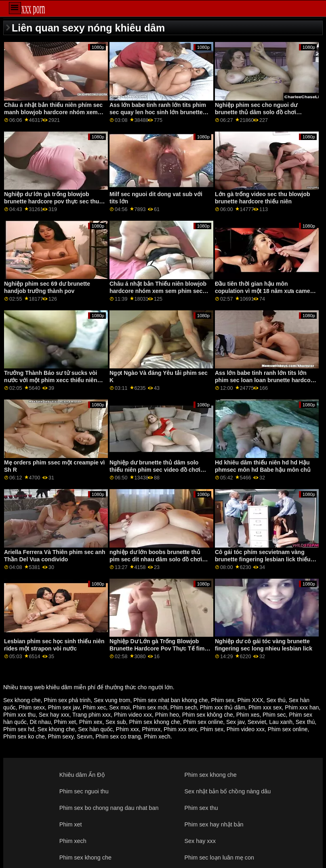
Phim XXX (250, 700)
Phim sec (274, 715)
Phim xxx (127, 729)
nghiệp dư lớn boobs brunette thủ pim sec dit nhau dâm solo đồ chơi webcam (156, 559)
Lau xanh (281, 722)
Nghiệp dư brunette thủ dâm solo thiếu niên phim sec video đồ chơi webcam (155, 470)
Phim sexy (61, 736)
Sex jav (235, 722)
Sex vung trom (112, 700)
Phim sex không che (208, 715)
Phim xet (65, 722)
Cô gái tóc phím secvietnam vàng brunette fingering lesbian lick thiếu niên (263, 559)
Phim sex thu (201, 808)
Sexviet (257, 722)
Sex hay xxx (54, 715)
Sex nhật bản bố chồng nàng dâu (227, 791)
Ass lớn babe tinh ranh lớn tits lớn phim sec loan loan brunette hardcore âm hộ (265, 380)
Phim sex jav (64, 707)
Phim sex (223, 700)
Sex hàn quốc (95, 729)
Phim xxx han (302, 707)
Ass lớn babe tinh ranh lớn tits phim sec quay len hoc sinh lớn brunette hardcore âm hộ (158, 112)
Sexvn (85, 736)
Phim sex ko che (24, 736)
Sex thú (276, 700)
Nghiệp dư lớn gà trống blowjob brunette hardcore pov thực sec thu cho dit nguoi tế (52, 201)
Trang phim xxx (91, 715)
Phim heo (167, 715)
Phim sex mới (150, 707)
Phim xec (95, 707)
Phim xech (157, 736)
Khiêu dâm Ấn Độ (82, 775)
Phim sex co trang (118, 736)
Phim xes (248, 715)
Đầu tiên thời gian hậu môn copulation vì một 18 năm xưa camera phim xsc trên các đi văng (265, 291)
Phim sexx (32, 707)
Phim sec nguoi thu (84, 791)
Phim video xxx (133, 715)
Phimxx (151, 729)
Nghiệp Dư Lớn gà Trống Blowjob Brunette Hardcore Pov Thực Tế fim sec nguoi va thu (157, 648)
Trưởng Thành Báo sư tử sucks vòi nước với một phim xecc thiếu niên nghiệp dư (50, 380)
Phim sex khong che (155, 722)
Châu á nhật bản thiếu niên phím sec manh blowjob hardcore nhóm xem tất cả (53, 112)
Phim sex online (203, 722)
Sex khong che (22, 700)
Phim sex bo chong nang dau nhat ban (109, 808)
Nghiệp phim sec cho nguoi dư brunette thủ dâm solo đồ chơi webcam (256, 112)
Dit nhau (40, 722)
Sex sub (116, 722)
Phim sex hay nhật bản (214, 824)
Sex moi (119, 707)
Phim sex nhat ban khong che (170, 700)
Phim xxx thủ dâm (223, 707)
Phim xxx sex (265, 707)
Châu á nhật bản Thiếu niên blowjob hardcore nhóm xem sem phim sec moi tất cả (158, 291)
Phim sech (184, 707)
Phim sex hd (19, 729)
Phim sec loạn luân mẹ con (219, 858)
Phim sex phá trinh (67, 700)
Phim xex (91, 722)
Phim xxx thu (19, 715)
